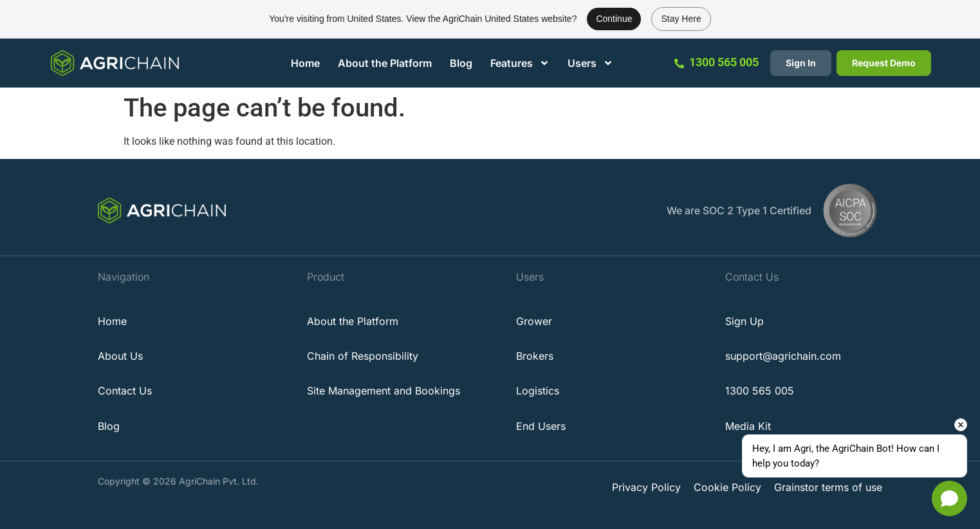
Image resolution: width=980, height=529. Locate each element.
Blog (461, 63)
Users (590, 63)
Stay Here (681, 19)
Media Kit (748, 426)
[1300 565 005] (679, 63)
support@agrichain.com (783, 356)
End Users (541, 426)
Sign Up (744, 321)
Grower (534, 321)
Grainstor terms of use (828, 487)
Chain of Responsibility (363, 356)
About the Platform (385, 63)
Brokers (535, 356)
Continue (614, 19)
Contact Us (125, 391)
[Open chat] (949, 498)
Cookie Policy (727, 487)
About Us (120, 356)
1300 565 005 (724, 62)
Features (520, 63)
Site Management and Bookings (384, 391)
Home (305, 63)
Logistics (538, 391)
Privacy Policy (646, 487)
